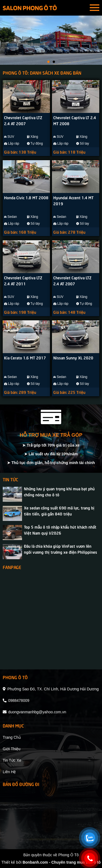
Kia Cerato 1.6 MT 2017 (25, 357)
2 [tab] (54, 62)
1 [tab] (48, 62)
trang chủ (12, 737)
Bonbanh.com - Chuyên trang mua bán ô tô (62, 862)
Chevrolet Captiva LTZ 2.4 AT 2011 (23, 280)
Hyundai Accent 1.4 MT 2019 (73, 200)
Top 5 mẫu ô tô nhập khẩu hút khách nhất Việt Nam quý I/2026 (60, 530)
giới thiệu (12, 749)
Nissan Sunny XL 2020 (73, 357)
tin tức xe (12, 760)
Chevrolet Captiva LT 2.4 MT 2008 (75, 120)
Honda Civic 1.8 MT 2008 (26, 197)
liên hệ (9, 772)
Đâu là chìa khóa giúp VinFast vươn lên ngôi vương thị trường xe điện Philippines (61, 549)
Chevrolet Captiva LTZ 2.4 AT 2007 (23, 120)
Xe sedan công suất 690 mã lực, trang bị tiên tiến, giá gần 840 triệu (59, 511)
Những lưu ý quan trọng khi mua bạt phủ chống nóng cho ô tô (59, 491)
